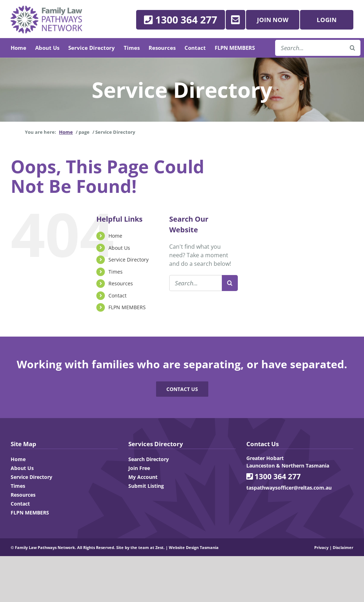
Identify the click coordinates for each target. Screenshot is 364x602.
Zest (159, 547)
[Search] (230, 283)
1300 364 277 (274, 476)
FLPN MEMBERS (127, 307)
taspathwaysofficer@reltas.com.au (289, 488)
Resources (121, 283)
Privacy (321, 547)
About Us (119, 248)
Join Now (273, 20)
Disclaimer (343, 547)
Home (115, 236)
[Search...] (196, 283)
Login (327, 20)
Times (116, 272)
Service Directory (129, 260)
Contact (117, 295)
